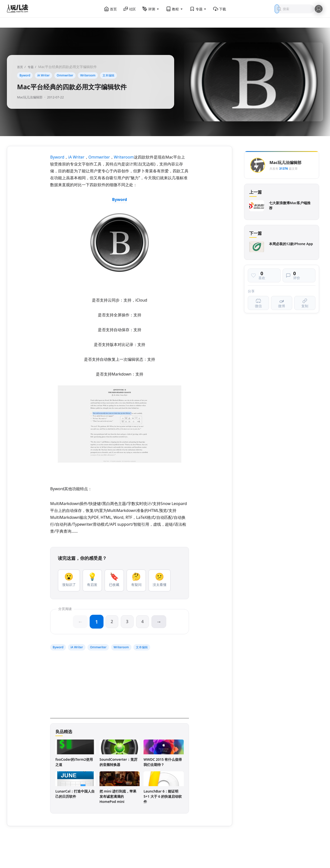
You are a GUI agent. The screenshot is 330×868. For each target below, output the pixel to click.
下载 (220, 9)
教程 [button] (175, 9)
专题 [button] (198, 9)
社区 (130, 9)
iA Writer (43, 75)
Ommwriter (65, 75)
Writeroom (88, 75)
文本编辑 (108, 75)
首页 (110, 9)
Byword (25, 75)
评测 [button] (151, 9)
